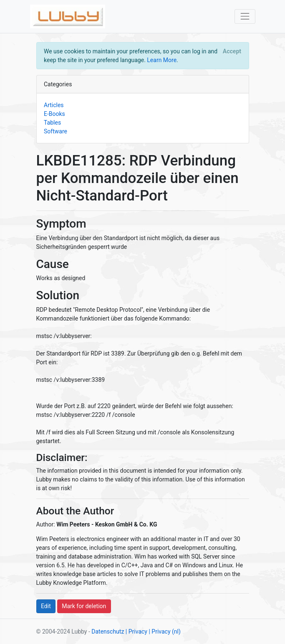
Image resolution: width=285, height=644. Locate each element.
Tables (52, 123)
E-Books (54, 114)
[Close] (232, 51)
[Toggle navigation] (245, 16)
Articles (54, 105)
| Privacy (136, 631)
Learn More (162, 60)
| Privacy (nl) (164, 631)
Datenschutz (108, 631)
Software (55, 131)
